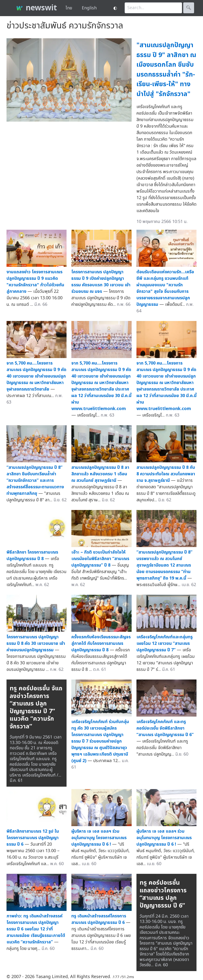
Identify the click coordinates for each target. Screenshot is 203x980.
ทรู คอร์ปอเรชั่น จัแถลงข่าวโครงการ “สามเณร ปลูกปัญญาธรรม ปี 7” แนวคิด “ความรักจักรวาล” (36, 707)
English (89, 8)
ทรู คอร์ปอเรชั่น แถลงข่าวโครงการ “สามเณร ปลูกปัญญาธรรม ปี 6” (163, 894)
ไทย (69, 8)
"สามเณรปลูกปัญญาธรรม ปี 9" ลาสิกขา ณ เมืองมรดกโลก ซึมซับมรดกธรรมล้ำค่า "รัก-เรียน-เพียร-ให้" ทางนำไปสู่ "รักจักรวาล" (166, 70)
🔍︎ (189, 8)
